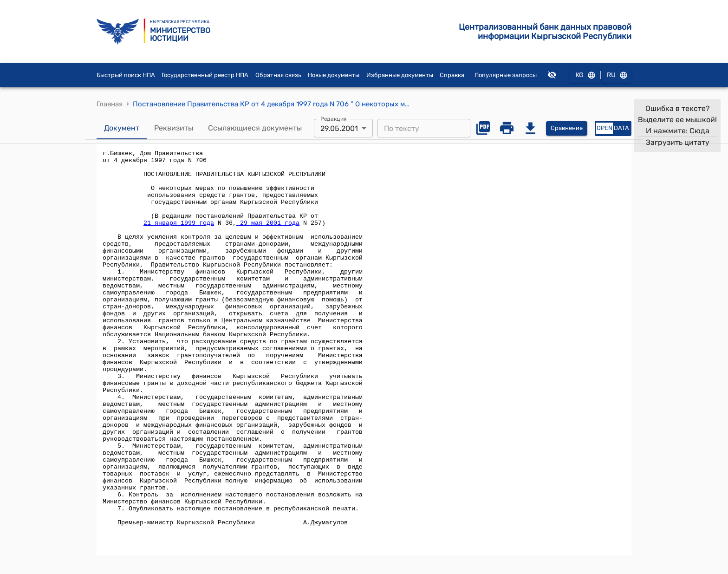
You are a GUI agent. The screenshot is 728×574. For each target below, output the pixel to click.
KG (585, 75)
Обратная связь (278, 75)
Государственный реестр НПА (205, 75)
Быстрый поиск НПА (126, 75)
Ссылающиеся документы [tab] (255, 128)
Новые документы (334, 75)
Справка (452, 75)
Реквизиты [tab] (174, 128)
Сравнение (567, 128)
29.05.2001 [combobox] (339, 128)
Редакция (334, 119)
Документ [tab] (122, 128)
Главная (110, 104)
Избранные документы (400, 75)
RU (617, 75)
